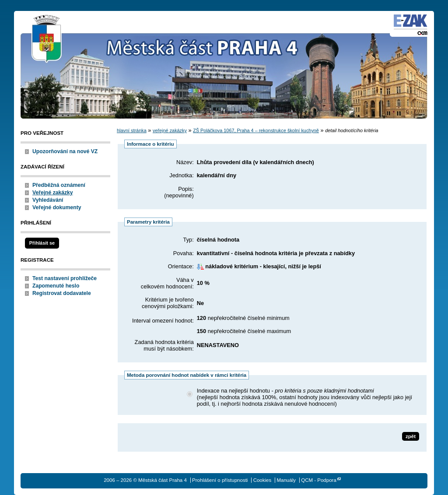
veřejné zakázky (170, 130)
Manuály (286, 480)
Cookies (262, 480)
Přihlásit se (42, 243)
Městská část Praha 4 (47, 39)
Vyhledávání (48, 200)
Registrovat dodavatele (62, 293)
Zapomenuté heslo (56, 286)
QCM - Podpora (319, 480)
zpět (411, 436)
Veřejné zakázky (53, 193)
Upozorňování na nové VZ (65, 151)
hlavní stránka (132, 130)
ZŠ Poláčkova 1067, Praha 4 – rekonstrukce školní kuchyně (256, 130)
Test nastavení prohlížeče (65, 278)
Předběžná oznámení (59, 185)
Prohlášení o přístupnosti (220, 480)
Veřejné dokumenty (57, 207)
